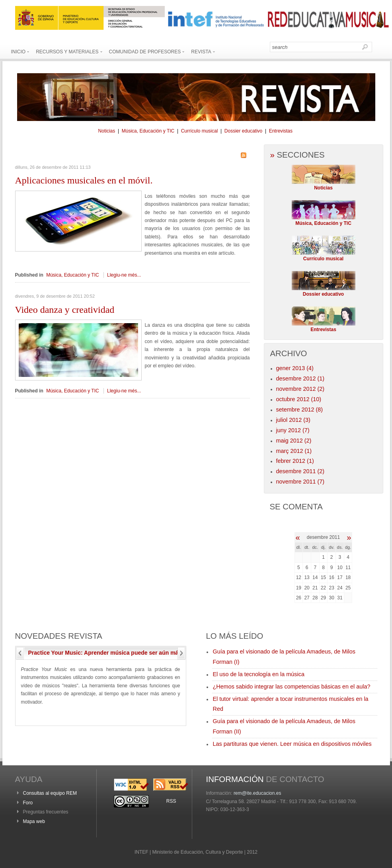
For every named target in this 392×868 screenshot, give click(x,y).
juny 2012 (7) (293, 430)
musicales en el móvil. (84, 180)
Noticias (107, 131)
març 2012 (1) (294, 451)
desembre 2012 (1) (300, 378)
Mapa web (34, 821)
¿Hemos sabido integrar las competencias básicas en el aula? (292, 687)
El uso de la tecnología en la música (259, 674)
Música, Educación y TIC (148, 131)
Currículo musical (200, 131)
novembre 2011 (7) (300, 482)
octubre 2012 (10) (299, 399)
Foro (28, 803)
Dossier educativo (243, 131)
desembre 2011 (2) (300, 471)
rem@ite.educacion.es (257, 793)
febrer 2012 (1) (295, 461)
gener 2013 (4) (295, 368)
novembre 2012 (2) (300, 389)
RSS (171, 801)
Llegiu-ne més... (124, 275)
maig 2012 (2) (294, 441)
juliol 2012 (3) (293, 420)
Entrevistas (281, 131)
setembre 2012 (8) (300, 410)
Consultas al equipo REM (50, 793)
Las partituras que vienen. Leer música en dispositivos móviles (292, 744)
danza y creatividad (65, 310)
